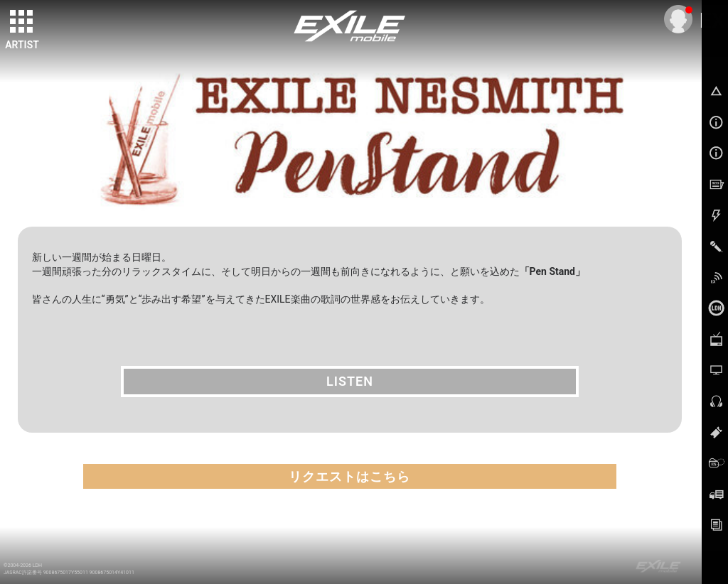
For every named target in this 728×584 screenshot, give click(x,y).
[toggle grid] (22, 22)
